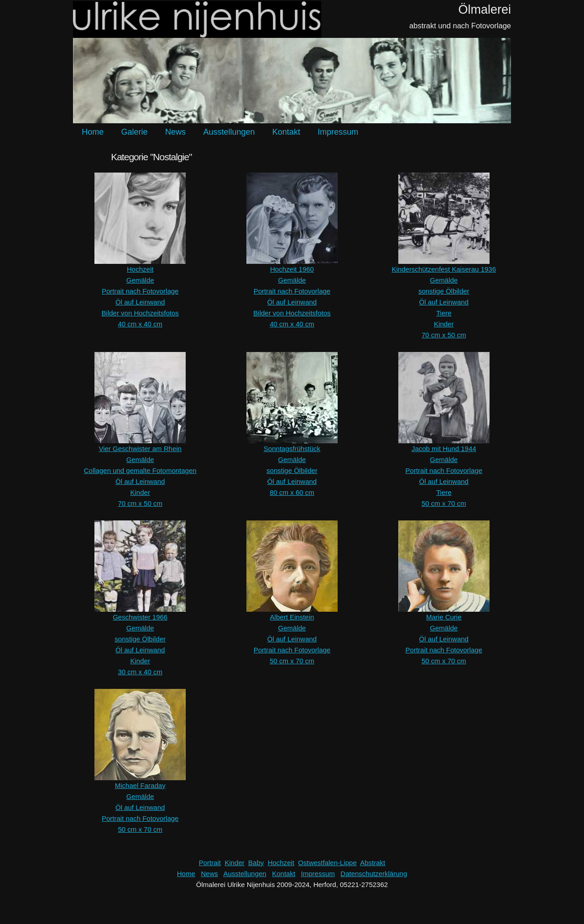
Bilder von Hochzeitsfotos (140, 313)
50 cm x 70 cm (444, 503)
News (175, 132)
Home (93, 132)
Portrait (210, 863)
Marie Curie (444, 617)
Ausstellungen (229, 132)
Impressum (338, 132)
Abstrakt (373, 863)
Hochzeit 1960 (292, 269)
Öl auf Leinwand (140, 302)
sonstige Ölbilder (444, 291)
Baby (256, 863)
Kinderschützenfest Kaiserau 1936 (444, 269)
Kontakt (286, 132)
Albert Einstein (292, 617)
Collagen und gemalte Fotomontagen (140, 470)
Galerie (135, 132)
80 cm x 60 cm (292, 492)
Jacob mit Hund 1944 (444, 449)
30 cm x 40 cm (140, 672)
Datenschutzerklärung (374, 874)
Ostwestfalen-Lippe (327, 863)
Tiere (444, 313)
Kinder (444, 324)
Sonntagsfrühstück (292, 449)
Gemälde (140, 280)
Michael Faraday (140, 785)
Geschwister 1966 (140, 617)
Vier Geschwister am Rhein (140, 449)
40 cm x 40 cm (140, 324)
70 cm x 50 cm (444, 335)
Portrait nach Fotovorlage (140, 291)
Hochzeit (140, 269)
